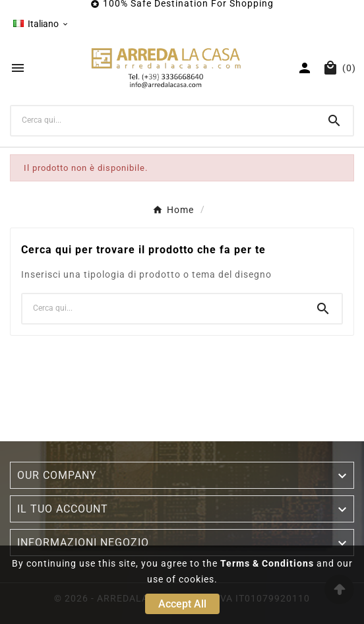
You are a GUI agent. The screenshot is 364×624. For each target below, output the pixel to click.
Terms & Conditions (267, 563)
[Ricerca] (164, 120)
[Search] (334, 121)
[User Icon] (305, 68)
